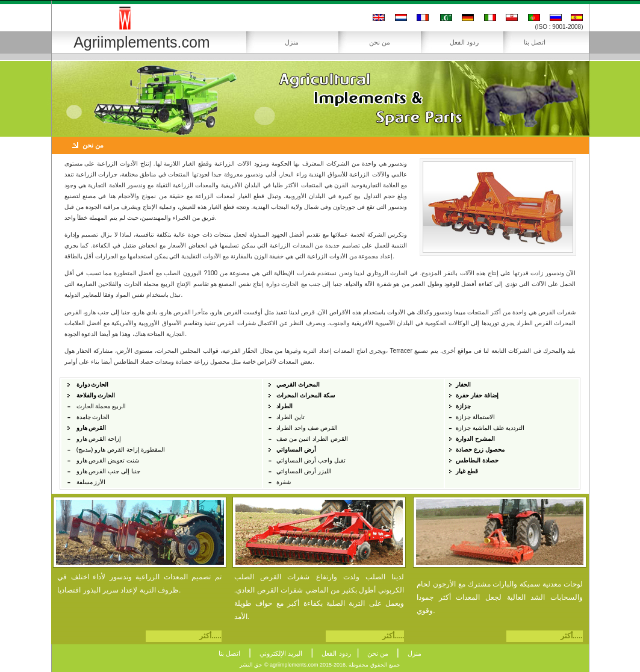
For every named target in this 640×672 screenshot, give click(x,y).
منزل (292, 42)
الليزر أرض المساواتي (304, 471)
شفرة (284, 482)
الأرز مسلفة (91, 482)
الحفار (463, 384)
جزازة (463, 406)
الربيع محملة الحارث (101, 406)
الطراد (284, 406)
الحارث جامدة (93, 417)
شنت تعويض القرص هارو (108, 460)
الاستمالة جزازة (475, 417)
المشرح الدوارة (475, 439)
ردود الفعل (464, 42)
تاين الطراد (290, 417)
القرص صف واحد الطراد (307, 428)
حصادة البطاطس (477, 460)
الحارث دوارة (93, 384)
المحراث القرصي (298, 384)
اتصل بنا (535, 42)
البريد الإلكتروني (281, 653)
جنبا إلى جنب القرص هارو (108, 471)
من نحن (380, 42)
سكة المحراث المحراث (306, 395)
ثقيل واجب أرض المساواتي (311, 460)
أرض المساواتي (296, 450)
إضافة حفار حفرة (477, 395)
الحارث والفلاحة (96, 395)
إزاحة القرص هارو (99, 439)
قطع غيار (467, 471)
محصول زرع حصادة (480, 450)
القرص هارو (92, 428)
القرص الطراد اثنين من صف (312, 439)
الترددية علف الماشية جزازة (490, 428)
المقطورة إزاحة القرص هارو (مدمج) (121, 450)
